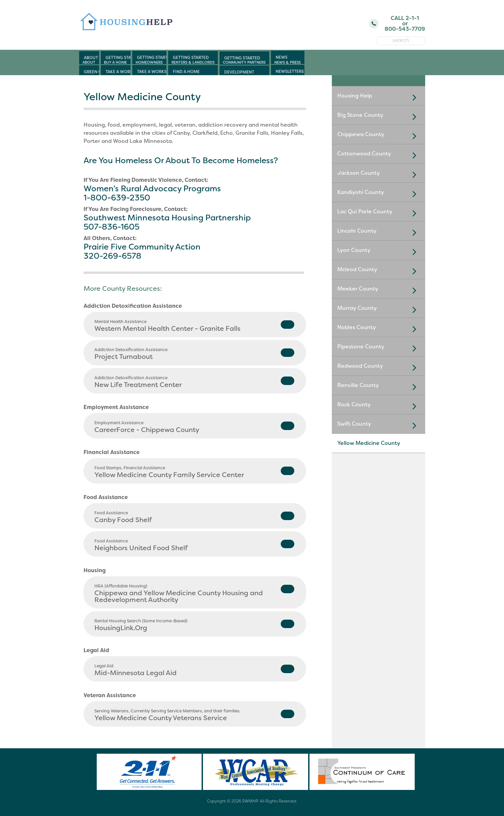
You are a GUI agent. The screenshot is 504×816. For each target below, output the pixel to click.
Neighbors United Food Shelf (194, 545)
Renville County (379, 387)
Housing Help (379, 97)
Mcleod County (379, 271)
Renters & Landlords (193, 62)
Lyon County (379, 252)
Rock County (379, 406)
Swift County (379, 425)
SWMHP (250, 801)
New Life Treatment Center (194, 382)
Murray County (379, 309)
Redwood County (379, 367)
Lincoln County (379, 232)
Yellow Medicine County (369, 443)
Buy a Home (115, 62)
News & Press (288, 62)
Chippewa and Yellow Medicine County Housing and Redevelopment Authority (194, 594)
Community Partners (244, 62)
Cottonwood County (379, 155)
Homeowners (149, 62)
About (89, 62)
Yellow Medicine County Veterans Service (194, 715)
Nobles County (379, 329)
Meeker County (379, 290)
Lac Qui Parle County (379, 213)
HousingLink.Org (194, 625)
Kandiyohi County (379, 194)
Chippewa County (379, 136)
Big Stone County (379, 116)
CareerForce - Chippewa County (194, 427)
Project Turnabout (194, 354)
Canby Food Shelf (194, 517)
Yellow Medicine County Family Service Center (194, 472)
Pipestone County (379, 348)
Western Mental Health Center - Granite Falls (194, 326)
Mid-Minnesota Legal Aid (194, 670)
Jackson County (379, 174)
